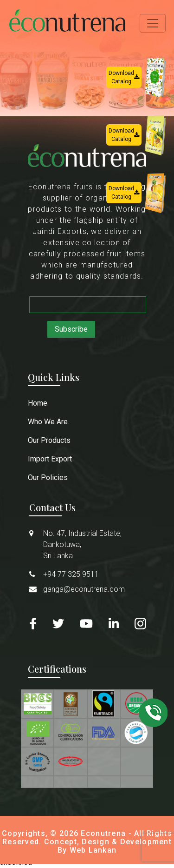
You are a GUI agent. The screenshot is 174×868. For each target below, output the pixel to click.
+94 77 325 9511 (71, 574)
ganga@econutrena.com (84, 589)
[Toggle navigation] (153, 23)
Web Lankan (93, 850)
